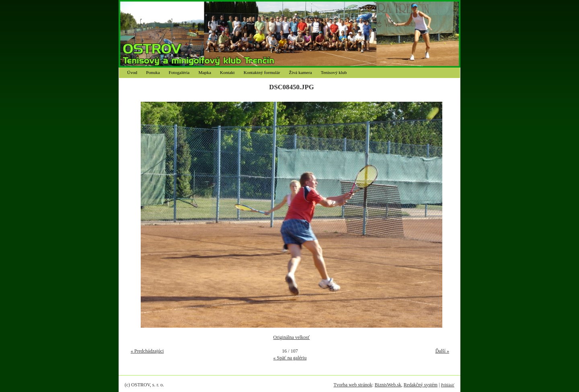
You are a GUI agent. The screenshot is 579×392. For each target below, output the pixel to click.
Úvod (132, 72)
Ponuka (153, 72)
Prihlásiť (448, 385)
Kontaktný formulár (262, 72)
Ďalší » (442, 351)
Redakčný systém (421, 385)
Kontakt (227, 72)
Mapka (205, 72)
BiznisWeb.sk (388, 385)
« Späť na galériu (290, 358)
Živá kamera (301, 72)
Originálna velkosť (292, 337)
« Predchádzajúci (147, 351)
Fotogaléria (179, 72)
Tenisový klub (334, 72)
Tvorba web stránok (353, 385)
